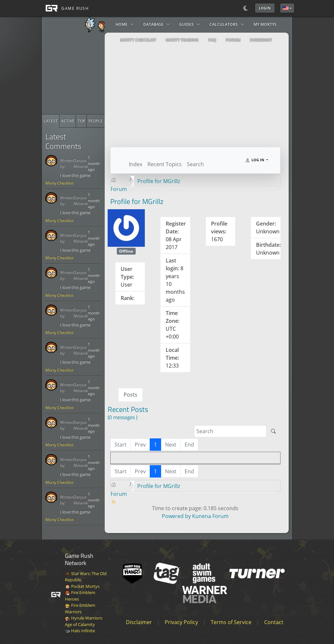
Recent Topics (165, 164)
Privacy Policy (181, 622)
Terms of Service (231, 622)
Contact (274, 622)
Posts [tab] (130, 395)
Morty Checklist (59, 183)
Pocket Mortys (82, 586)
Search (195, 164)
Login (265, 8)
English (286, 8)
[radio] (51, 121)
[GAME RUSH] (65, 8)
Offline (126, 251)
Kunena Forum (210, 516)
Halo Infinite (80, 631)
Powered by (176, 516)
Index (136, 164)
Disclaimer (139, 622)
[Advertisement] (91, 73)
